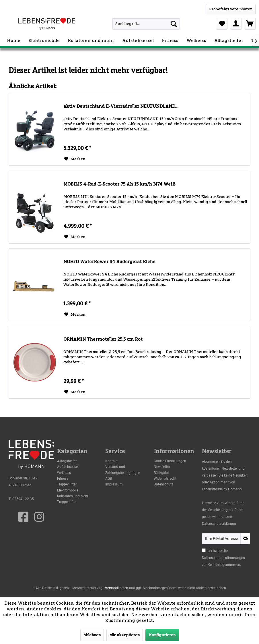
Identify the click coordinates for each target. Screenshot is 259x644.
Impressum (114, 484)
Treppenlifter (67, 484)
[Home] (14, 41)
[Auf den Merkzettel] (75, 159)
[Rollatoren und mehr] (91, 41)
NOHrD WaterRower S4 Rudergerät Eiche (109, 262)
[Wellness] (196, 41)
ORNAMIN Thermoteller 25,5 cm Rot (103, 339)
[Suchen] (174, 24)
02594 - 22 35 (23, 499)
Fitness (63, 479)
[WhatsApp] (231, 9)
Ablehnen (92, 635)
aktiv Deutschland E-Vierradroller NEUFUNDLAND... (121, 106)
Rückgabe (161, 473)
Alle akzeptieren (125, 635)
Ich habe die (217, 551)
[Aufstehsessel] (138, 41)
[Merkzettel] (222, 24)
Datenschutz (163, 484)
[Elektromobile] (44, 41)
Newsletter (162, 467)
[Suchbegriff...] (146, 24)
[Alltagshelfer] (229, 41)
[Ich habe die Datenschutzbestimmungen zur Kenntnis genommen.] (204, 550)
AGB (109, 479)
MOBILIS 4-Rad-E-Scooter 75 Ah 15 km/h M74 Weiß (119, 184)
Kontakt (111, 461)
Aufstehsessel (68, 467)
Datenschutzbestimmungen (223, 558)
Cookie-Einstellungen (170, 461)
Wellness (64, 473)
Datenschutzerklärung (219, 524)
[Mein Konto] (236, 24)
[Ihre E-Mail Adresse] (221, 539)
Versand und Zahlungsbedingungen (123, 470)
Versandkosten (117, 588)
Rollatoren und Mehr (73, 496)
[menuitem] (138, 24)
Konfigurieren (162, 635)
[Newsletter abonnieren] (245, 539)
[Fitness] (170, 41)
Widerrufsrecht (165, 479)
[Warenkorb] (250, 24)
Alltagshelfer (67, 461)
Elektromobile (68, 490)
